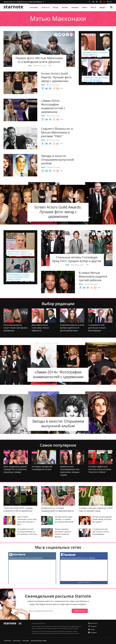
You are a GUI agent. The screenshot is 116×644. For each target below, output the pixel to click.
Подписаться (80, 611)
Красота (7, 311)
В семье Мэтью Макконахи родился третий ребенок (93, 276)
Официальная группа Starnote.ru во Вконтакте (26, 558)
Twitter (93, 629)
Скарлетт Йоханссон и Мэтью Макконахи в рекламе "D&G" (57, 132)
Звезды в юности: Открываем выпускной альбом (57, 160)
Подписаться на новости (84, 582)
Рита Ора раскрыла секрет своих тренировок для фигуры (16, 328)
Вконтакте (94, 623)
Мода (91, 452)
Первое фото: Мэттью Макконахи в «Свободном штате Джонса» (39, 60)
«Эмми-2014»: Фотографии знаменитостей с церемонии (53, 106)
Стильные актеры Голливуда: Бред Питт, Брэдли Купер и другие (77, 259)
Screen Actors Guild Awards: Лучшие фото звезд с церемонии (56, 77)
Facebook (94, 626)
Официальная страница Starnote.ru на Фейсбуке (78, 558)
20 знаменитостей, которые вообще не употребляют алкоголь (27, 532)
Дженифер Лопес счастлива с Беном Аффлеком (40, 328)
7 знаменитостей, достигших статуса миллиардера (97, 328)
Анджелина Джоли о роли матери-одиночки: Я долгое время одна (72, 328)
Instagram (94, 632)
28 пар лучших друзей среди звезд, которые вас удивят (102, 519)
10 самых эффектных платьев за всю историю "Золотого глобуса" (100, 469)
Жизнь (35, 311)
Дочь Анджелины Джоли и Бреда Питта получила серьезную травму (15, 469)
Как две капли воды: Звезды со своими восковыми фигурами (64, 519)
